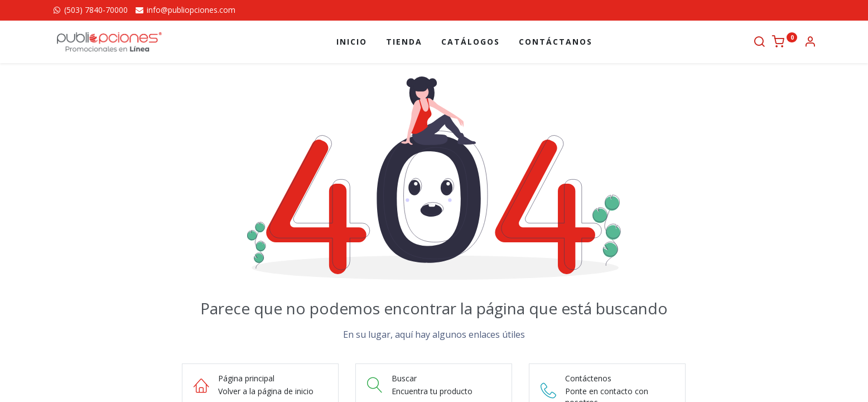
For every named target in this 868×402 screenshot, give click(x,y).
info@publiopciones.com (185, 10)
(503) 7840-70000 (90, 10)
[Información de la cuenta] (810, 43)
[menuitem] (352, 42)
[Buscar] (759, 43)
